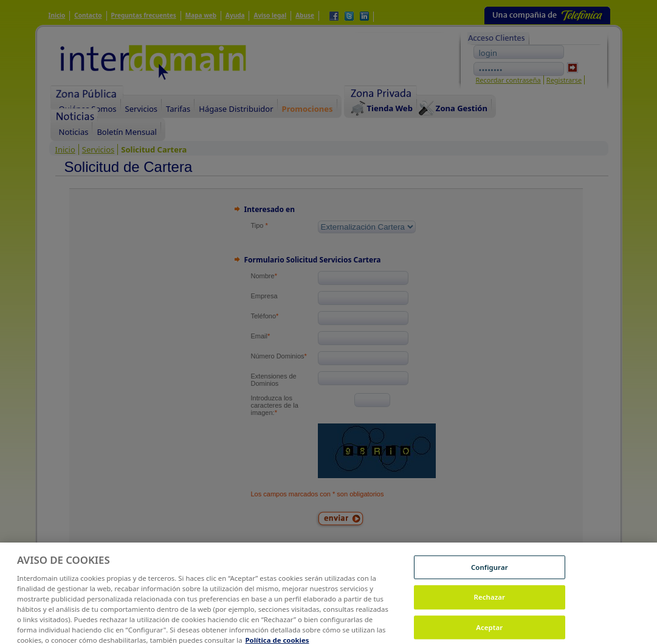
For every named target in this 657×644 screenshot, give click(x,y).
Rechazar (490, 602)
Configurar (490, 571)
